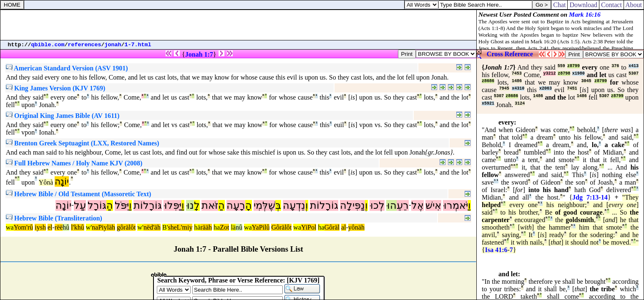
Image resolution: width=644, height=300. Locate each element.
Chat (559, 5)
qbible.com (48, 45)
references (85, 45)
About (634, 5)
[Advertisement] (239, 25)
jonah (113, 45)
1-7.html (138, 45)
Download (583, 5)
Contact (611, 5)
